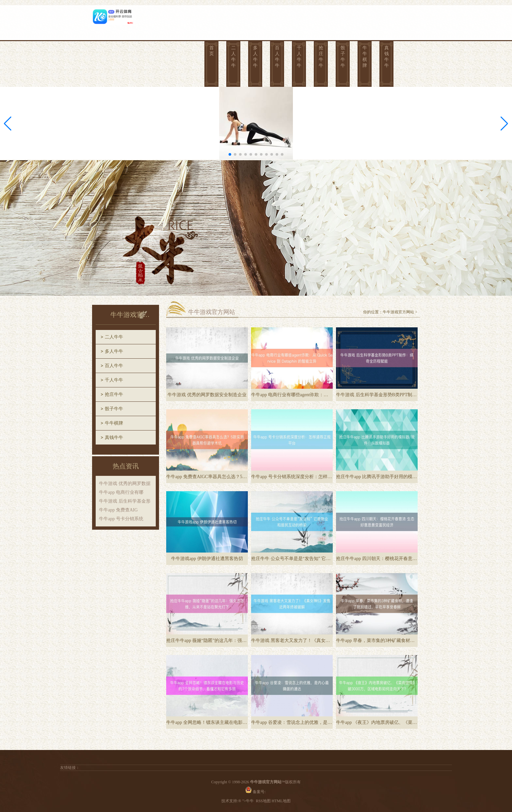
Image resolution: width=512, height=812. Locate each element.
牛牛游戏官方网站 (398, 312)
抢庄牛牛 (321, 57)
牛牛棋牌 (365, 57)
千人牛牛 (299, 57)
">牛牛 (248, 801)
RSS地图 (263, 801)
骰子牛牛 (343, 57)
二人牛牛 (233, 57)
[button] (504, 124)
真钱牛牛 (387, 57)
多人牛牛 (255, 57)
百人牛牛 (277, 57)
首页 (212, 51)
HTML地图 (281, 801)
